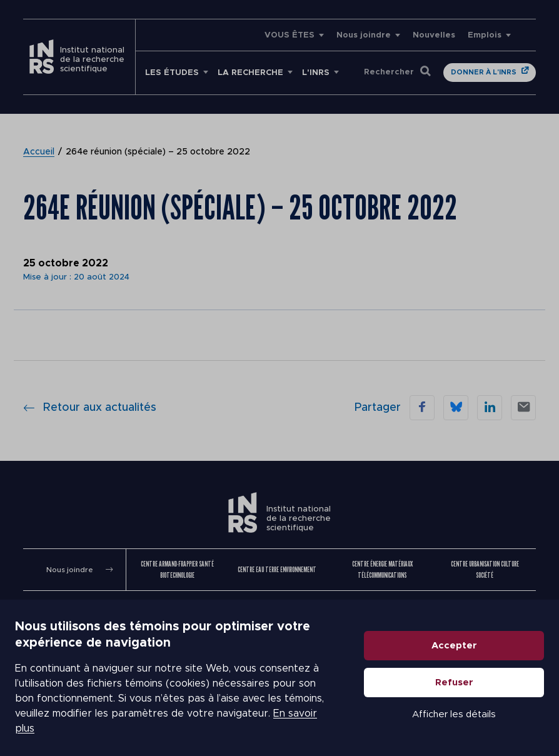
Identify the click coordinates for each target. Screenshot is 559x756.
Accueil (39, 152)
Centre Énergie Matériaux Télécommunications (382, 569)
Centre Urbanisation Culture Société (485, 569)
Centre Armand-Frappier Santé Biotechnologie (177, 569)
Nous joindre (364, 35)
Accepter (454, 646)
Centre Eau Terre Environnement (277, 569)
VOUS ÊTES (290, 35)
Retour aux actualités (90, 408)
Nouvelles (434, 35)
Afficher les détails (454, 714)
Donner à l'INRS (484, 72)
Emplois (485, 35)
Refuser (454, 683)
